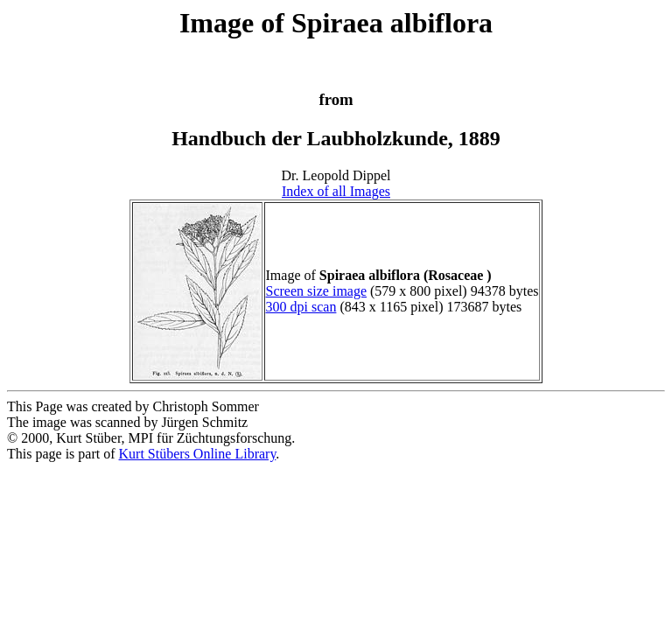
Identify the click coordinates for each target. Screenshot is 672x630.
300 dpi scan (301, 307)
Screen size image (317, 291)
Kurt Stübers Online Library (198, 454)
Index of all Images (336, 191)
